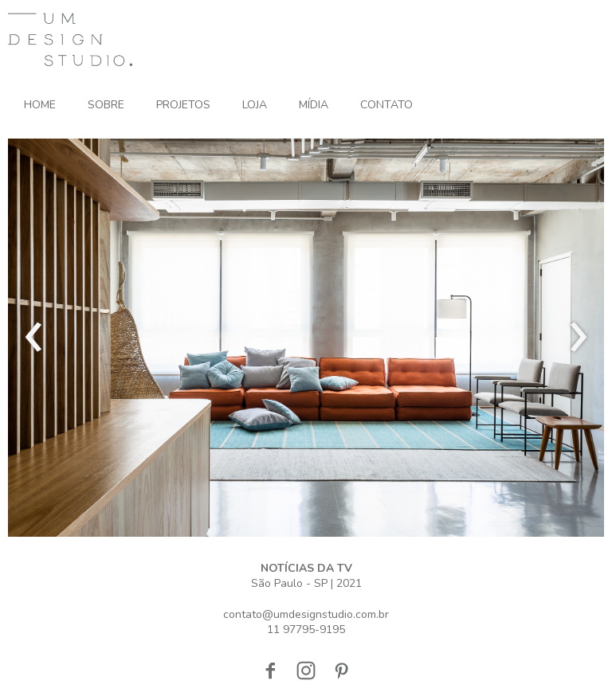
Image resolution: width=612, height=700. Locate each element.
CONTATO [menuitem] (386, 105)
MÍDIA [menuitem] (314, 105)
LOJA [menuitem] (255, 105)
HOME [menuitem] (40, 105)
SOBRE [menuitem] (106, 105)
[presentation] (34, 338)
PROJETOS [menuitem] (183, 105)
